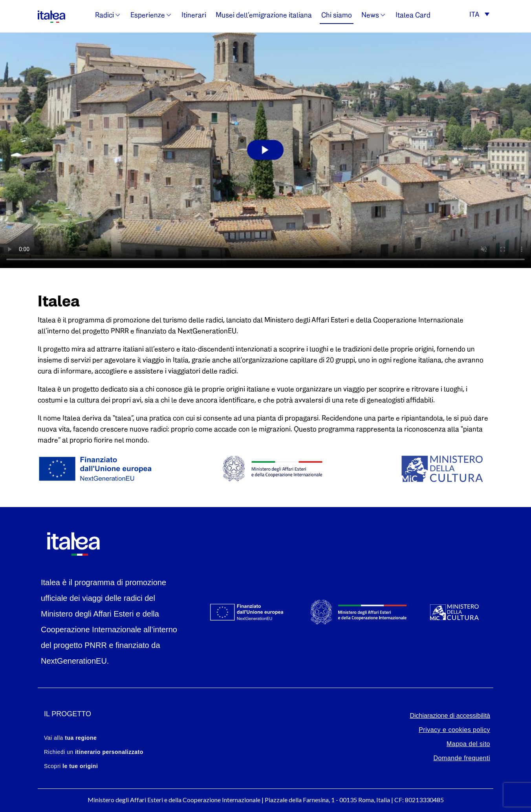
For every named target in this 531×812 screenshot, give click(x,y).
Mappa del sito (468, 744)
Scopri (71, 766)
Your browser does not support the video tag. (265, 150)
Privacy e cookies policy (454, 730)
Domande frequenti (462, 758)
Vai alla (70, 738)
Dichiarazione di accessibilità (450, 716)
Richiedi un (94, 752)
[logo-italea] (51, 15)
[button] (479, 16)
